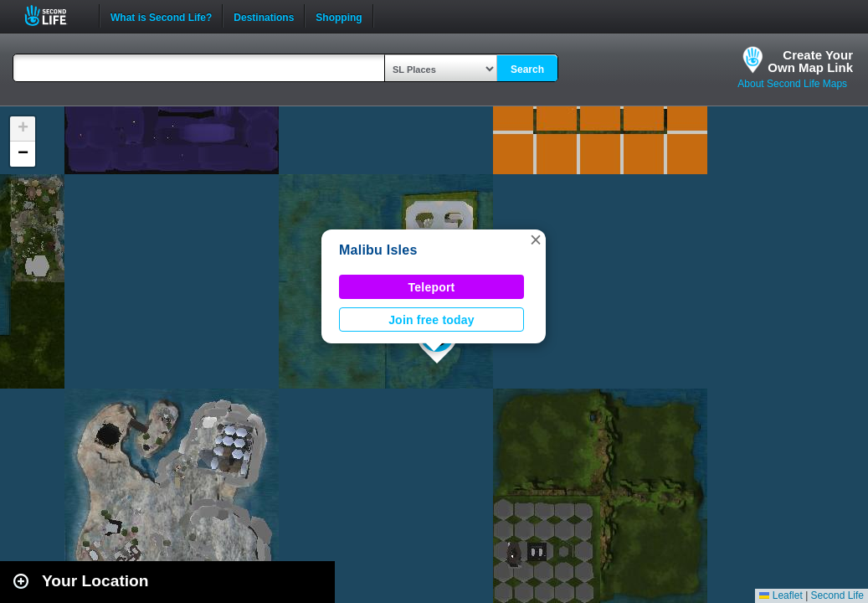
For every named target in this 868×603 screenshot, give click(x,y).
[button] (536, 240)
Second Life (55, 15)
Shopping (339, 16)
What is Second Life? (161, 16)
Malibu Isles (378, 250)
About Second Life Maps (792, 84)
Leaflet (781, 595)
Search (527, 70)
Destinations (264, 16)
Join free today (431, 320)
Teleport (432, 287)
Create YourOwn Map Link (810, 61)
